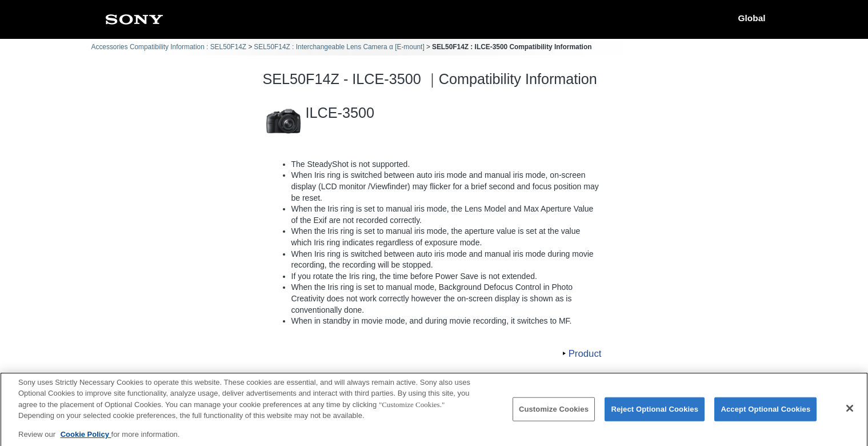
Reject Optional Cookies (655, 415)
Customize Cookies (554, 415)
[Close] (850, 415)
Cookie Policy (86, 440)
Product (585, 354)
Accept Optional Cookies (765, 415)
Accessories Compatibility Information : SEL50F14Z (169, 47)
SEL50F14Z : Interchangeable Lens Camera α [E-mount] (339, 47)
